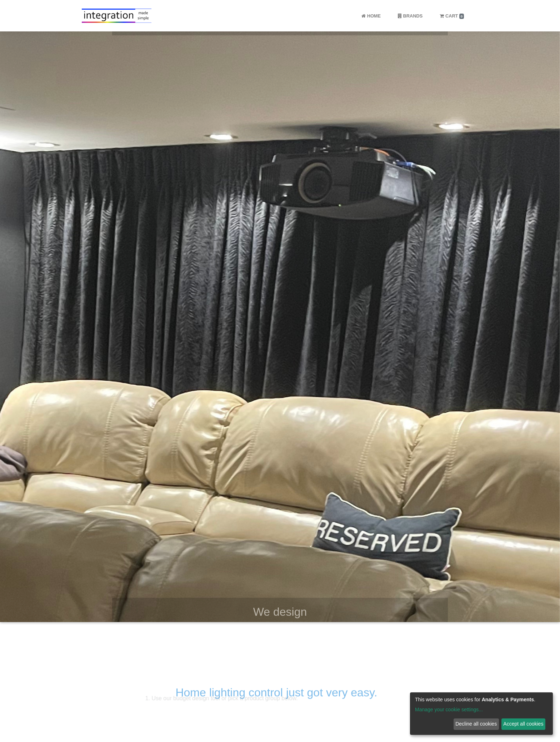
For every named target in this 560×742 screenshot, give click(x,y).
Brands (410, 16)
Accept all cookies (523, 724)
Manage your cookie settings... (449, 710)
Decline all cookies (476, 724)
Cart (452, 16)
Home (371, 16)
